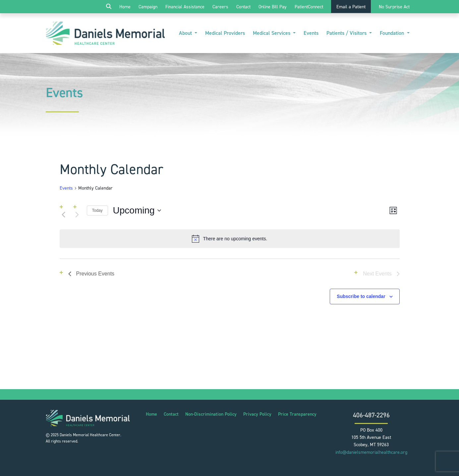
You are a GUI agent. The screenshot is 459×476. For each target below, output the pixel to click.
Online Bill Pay (273, 7)
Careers (220, 7)
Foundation (393, 33)
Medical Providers (225, 33)
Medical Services (272, 33)
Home (125, 7)
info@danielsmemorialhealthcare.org (371, 452)
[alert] (230, 239)
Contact (243, 7)
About (186, 33)
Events (311, 33)
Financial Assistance (185, 7)
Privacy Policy (257, 414)
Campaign (148, 7)
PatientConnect (309, 7)
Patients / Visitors (347, 33)
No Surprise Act (394, 7)
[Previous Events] (64, 215)
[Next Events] (77, 215)
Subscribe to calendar (361, 296)
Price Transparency (297, 414)
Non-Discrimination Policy (211, 414)
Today (97, 210)
